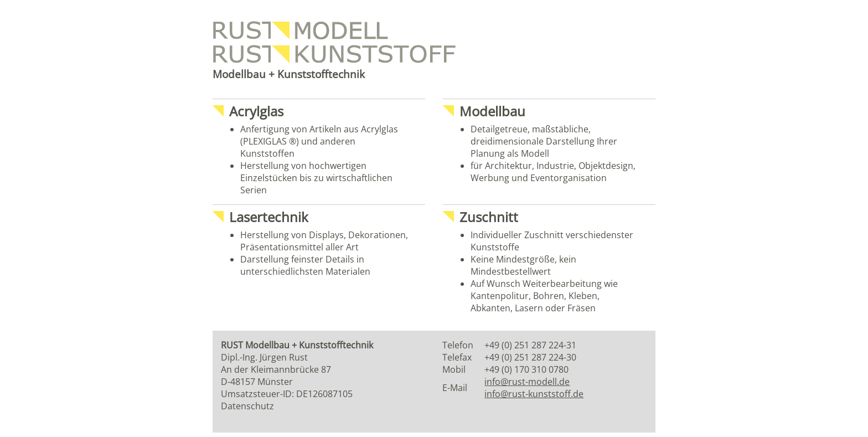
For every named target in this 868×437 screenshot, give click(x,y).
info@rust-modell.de (527, 382)
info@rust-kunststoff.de (534, 394)
